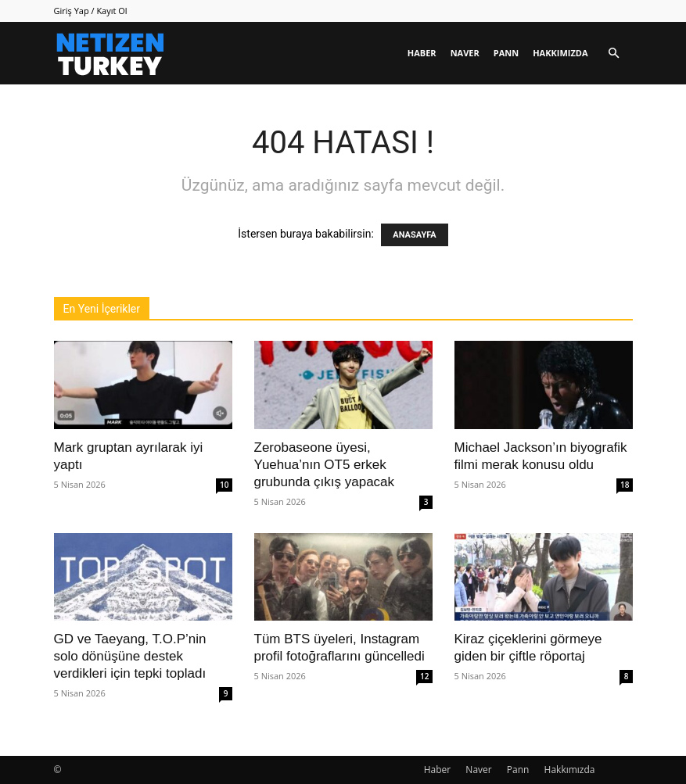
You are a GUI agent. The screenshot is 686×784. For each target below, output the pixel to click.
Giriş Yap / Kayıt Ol (91, 11)
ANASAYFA (414, 235)
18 (625, 485)
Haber (422, 53)
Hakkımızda (560, 53)
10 (224, 485)
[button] (614, 54)
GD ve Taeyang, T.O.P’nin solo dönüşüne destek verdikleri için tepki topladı (130, 656)
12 (424, 676)
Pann (506, 53)
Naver (465, 53)
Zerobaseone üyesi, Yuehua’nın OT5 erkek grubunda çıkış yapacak (325, 465)
